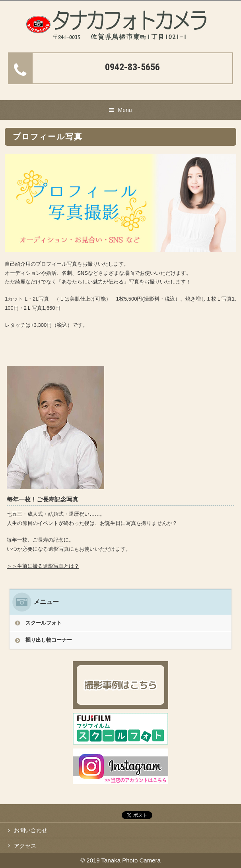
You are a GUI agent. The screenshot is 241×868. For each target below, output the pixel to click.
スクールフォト (44, 623)
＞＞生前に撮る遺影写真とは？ (43, 566)
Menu (125, 110)
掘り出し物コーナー (49, 640)
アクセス (25, 846)
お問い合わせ (31, 830)
